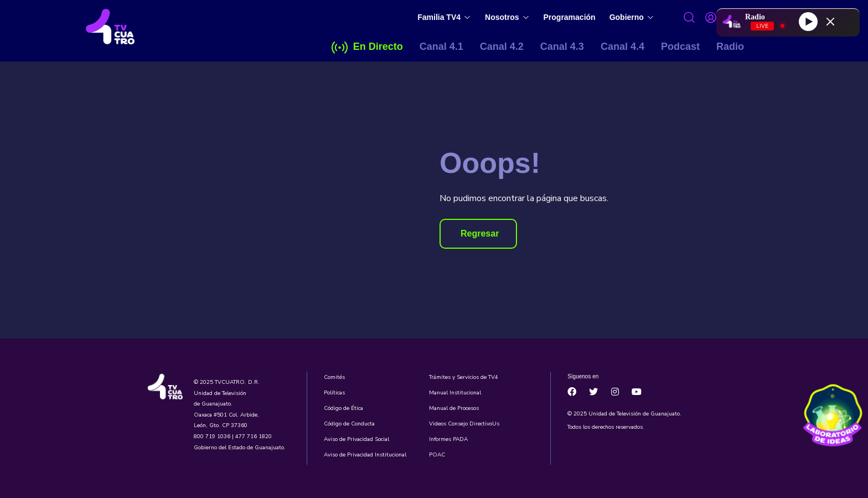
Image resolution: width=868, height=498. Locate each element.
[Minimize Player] (830, 22)
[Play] (808, 21)
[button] (478, 234)
